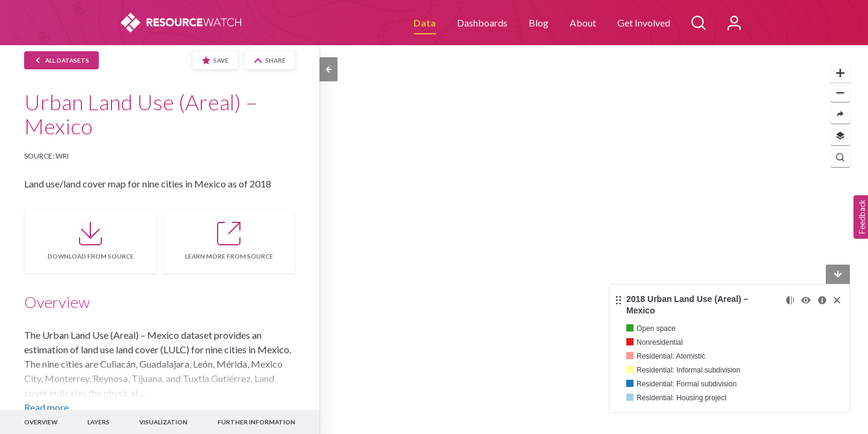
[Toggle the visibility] (806, 300)
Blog (539, 23)
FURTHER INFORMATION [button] (256, 422)
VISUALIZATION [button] (163, 422)
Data (425, 23)
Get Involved (644, 23)
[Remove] (837, 300)
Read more (46, 407)
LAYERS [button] (99, 422)
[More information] (822, 300)
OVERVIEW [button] (41, 422)
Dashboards (482, 23)
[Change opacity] (790, 300)
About (583, 23)
